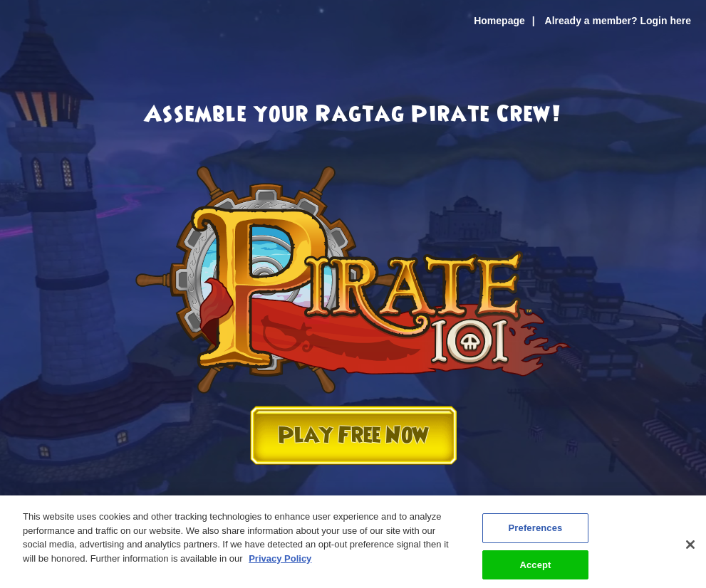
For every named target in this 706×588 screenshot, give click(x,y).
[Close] (690, 548)
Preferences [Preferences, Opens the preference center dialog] (536, 531)
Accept (535, 568)
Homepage (499, 21)
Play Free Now (353, 435)
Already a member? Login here (618, 21)
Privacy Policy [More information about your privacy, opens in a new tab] (280, 561)
